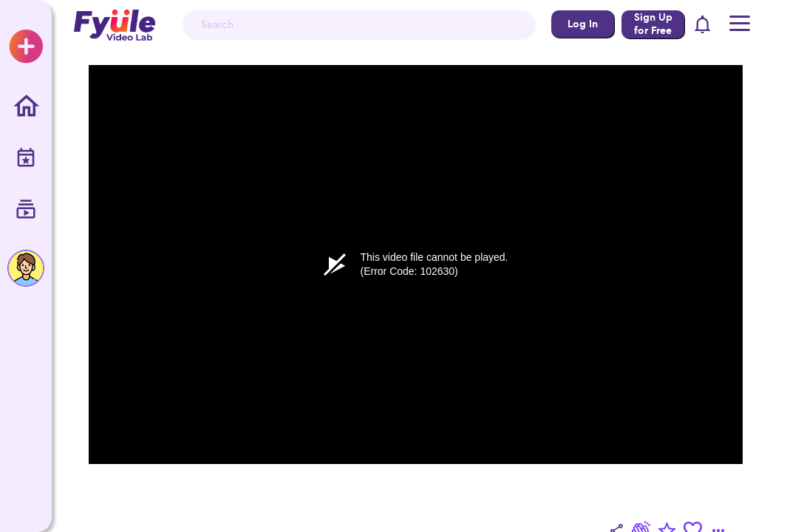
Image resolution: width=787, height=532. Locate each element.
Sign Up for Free (653, 24)
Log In (583, 24)
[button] (703, 25)
